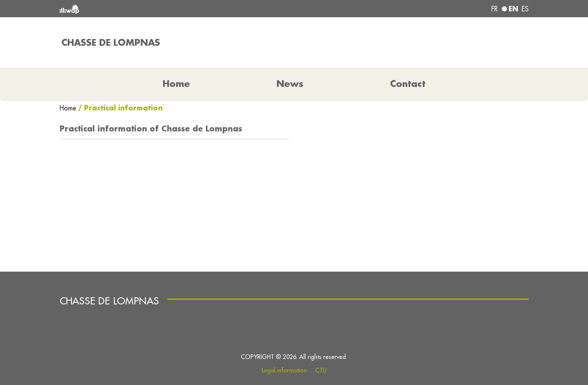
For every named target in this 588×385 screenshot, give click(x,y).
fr (494, 9)
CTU (321, 370)
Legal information (284, 370)
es (525, 9)
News (290, 84)
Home (69, 108)
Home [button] (176, 84)
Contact (408, 84)
